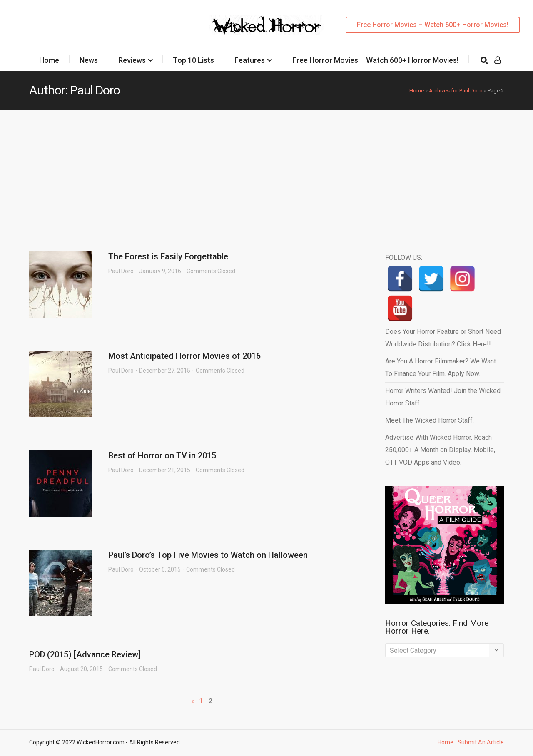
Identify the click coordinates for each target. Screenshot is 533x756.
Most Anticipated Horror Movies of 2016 (184, 356)
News (89, 60)
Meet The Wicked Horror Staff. (430, 420)
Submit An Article (481, 742)
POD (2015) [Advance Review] (85, 654)
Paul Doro (121, 271)
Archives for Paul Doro (456, 91)
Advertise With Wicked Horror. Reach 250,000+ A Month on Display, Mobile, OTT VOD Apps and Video (440, 450)
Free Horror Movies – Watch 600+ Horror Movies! (433, 25)
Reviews (132, 60)
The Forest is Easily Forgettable (168, 256)
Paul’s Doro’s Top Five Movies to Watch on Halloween (208, 555)
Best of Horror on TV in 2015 (162, 455)
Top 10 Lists (193, 60)
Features (250, 60)
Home (49, 60)
